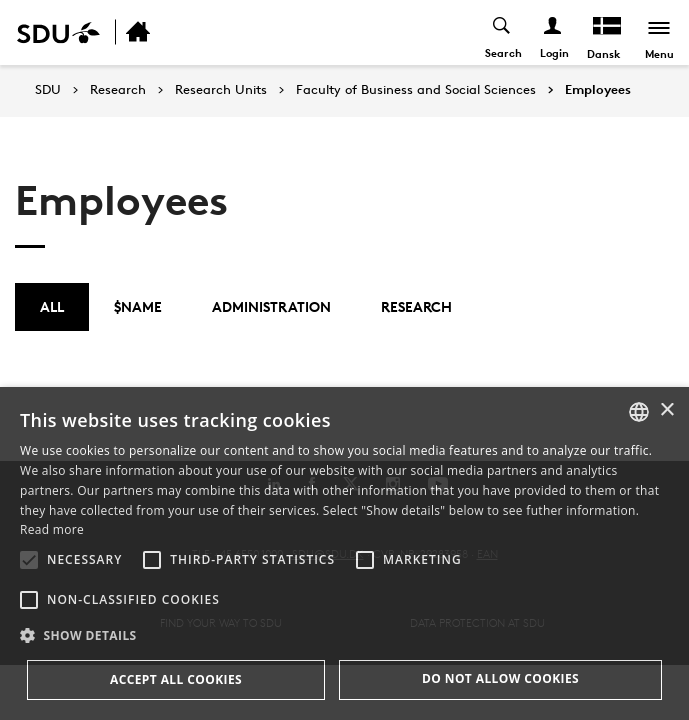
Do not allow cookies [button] (500, 678)
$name (138, 306)
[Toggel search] (502, 32)
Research (118, 90)
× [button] (666, 410)
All (52, 306)
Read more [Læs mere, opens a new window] (52, 529)
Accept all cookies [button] (176, 679)
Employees (598, 90)
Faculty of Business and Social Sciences (416, 90)
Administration (271, 306)
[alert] (344, 553)
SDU (48, 89)
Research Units (221, 90)
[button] (29, 560)
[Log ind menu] (553, 32)
